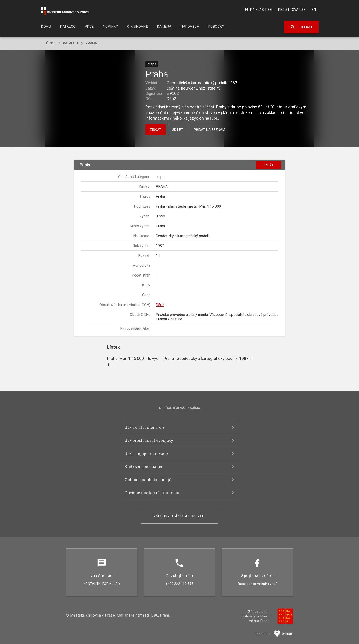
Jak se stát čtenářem (145, 427)
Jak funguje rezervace (146, 454)
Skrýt (269, 165)
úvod (51, 43)
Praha (91, 43)
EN (314, 10)
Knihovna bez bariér (144, 467)
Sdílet (178, 130)
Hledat (301, 27)
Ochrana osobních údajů (148, 480)
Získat (155, 130)
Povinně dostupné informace (153, 493)
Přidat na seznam (209, 130)
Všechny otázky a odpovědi (180, 516)
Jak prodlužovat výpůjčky (149, 440)
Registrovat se (292, 10)
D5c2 (160, 305)
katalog (71, 43)
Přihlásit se (258, 10)
